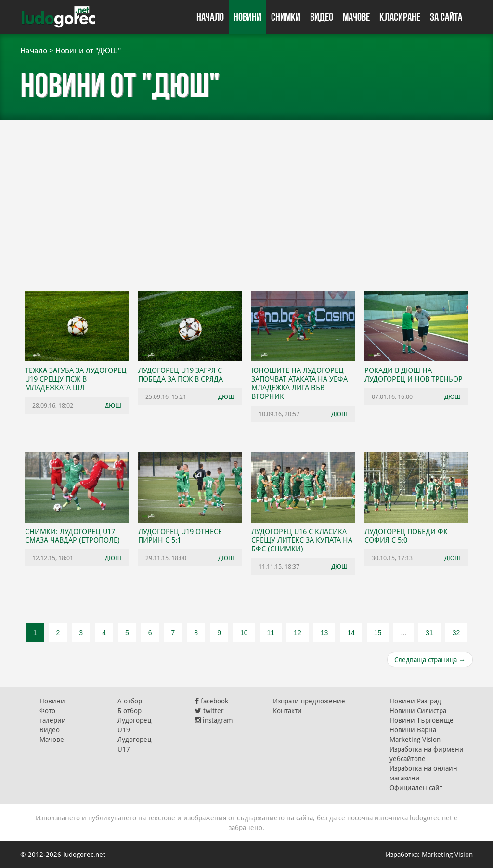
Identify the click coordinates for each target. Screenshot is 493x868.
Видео (322, 17)
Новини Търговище (422, 720)
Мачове (356, 17)
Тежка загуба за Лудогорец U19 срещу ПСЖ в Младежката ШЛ (76, 379)
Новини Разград (415, 701)
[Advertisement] (246, 207)
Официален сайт (416, 788)
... (403, 633)
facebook (212, 701)
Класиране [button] (400, 17)
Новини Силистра (418, 711)
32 (456, 633)
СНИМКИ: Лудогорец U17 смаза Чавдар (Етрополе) (72, 536)
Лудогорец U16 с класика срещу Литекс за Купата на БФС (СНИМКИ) (302, 540)
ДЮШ (113, 405)
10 (244, 633)
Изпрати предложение (309, 701)
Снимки (286, 17)
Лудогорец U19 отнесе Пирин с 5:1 (180, 536)
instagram (214, 720)
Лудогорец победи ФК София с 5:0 (406, 536)
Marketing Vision (415, 740)
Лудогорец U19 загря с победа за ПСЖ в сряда (181, 375)
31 (429, 633)
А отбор (130, 701)
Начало (210, 17)
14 (351, 633)
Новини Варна (413, 730)
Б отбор (130, 711)
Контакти (287, 711)
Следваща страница (430, 660)
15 (378, 633)
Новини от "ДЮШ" (88, 51)
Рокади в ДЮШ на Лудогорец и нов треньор (414, 375)
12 (298, 633)
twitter (209, 711)
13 (324, 633)
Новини (247, 17)
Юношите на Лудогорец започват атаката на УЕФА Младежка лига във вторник (299, 383)
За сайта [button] (446, 17)
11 (271, 633)
